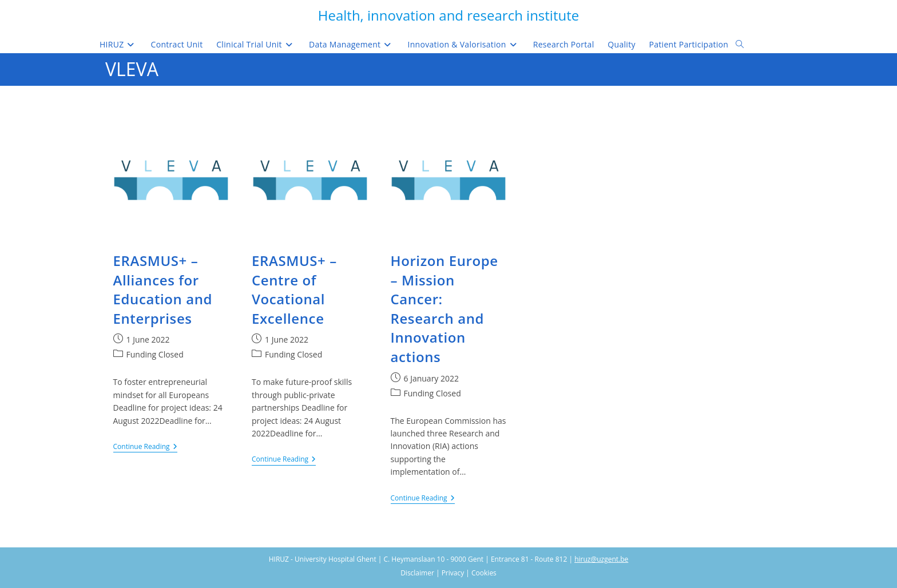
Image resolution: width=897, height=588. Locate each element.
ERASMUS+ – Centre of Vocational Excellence (294, 289)
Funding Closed (155, 354)
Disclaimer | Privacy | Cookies (449, 573)
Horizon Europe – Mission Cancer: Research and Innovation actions (444, 309)
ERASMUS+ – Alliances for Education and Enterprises (163, 289)
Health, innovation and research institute (449, 15)
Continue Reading (145, 448)
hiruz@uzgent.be (601, 559)
